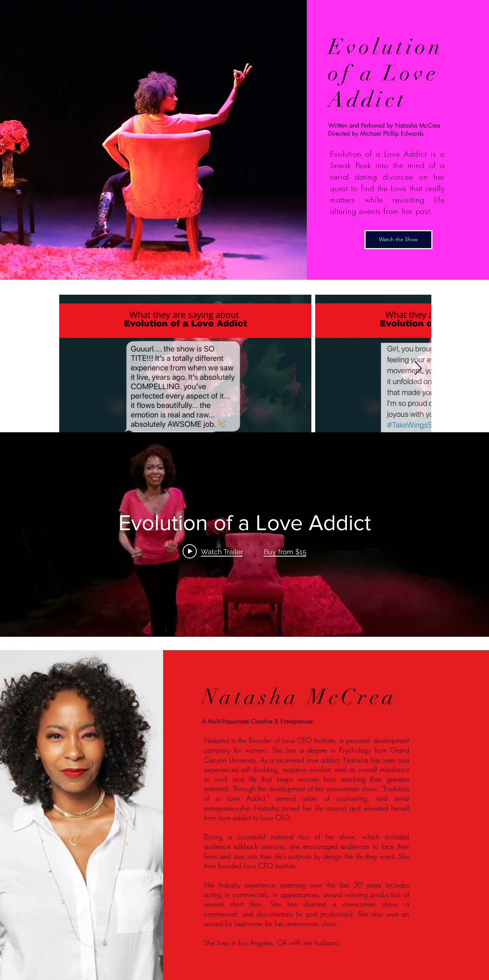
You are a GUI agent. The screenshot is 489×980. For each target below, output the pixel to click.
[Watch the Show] (398, 240)
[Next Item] (418, 369)
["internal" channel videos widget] (244, 535)
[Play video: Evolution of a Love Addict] (213, 552)
